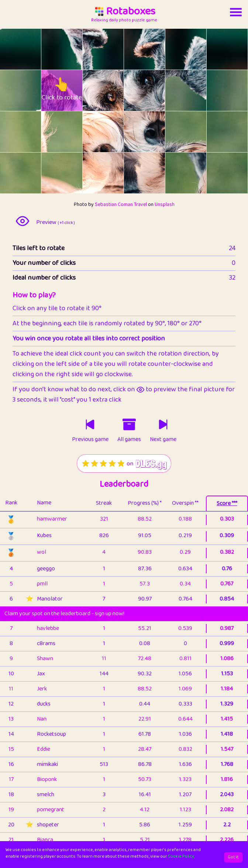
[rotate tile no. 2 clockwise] (114, 49)
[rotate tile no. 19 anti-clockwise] (52, 173)
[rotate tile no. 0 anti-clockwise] (10, 49)
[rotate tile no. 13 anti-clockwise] (52, 132)
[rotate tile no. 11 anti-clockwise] (217, 90)
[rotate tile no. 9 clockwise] (155, 90)
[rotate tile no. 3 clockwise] (155, 49)
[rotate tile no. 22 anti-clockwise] (176, 173)
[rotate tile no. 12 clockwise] (31, 132)
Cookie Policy (181, 856)
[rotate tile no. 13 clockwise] (72, 132)
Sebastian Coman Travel (121, 204)
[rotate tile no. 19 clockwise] (72, 173)
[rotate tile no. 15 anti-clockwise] (134, 132)
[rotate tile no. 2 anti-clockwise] (93, 49)
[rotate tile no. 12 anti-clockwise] (10, 132)
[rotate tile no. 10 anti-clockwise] (176, 90)
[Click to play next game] (163, 424)
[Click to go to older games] (129, 424)
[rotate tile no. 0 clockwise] (31, 49)
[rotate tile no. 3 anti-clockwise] (134, 49)
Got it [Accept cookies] (233, 857)
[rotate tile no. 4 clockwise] (196, 49)
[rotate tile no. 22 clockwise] (196, 173)
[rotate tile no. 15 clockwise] (155, 132)
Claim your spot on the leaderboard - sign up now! (64, 614)
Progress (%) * (145, 503)
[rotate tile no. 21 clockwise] (155, 173)
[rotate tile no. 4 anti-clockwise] (176, 49)
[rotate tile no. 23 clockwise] (238, 173)
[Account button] (236, 12)
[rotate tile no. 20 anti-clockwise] (93, 173)
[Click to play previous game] (90, 424)
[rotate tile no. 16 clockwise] (196, 132)
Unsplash (165, 204)
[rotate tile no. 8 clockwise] (114, 90)
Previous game (90, 440)
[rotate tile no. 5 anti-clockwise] (217, 49)
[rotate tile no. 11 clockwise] (238, 90)
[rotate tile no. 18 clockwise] (31, 173)
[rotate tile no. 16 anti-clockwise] (176, 132)
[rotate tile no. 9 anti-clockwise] (134, 90)
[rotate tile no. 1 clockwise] (72, 49)
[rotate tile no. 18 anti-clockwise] (10, 173)
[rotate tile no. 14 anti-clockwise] (93, 132)
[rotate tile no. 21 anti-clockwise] (134, 173)
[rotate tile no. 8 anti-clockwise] (93, 90)
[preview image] (23, 221)
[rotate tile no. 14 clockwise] (114, 132)
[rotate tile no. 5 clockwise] (238, 49)
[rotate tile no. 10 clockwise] (196, 90)
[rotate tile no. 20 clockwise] (114, 173)
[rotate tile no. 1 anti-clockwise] (52, 49)
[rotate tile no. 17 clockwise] (238, 132)
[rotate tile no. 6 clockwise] (31, 90)
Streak (104, 503)
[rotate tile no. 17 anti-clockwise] (217, 132)
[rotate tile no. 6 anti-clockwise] (10, 90)
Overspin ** (185, 503)
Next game (163, 440)
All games (129, 440)
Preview (56, 223)
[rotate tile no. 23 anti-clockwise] (217, 173)
